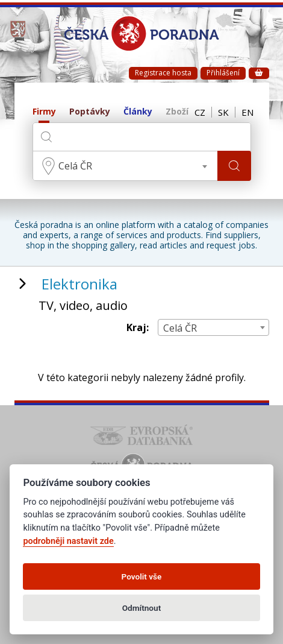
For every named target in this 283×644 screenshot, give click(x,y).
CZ (200, 112)
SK (223, 112)
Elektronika (79, 284)
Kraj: (138, 328)
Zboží (177, 112)
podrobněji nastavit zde (68, 541)
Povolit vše (142, 576)
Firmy (44, 112)
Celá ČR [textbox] (75, 166)
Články (138, 112)
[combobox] (125, 166)
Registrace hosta (163, 73)
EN (247, 112)
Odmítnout (141, 608)
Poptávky (90, 112)
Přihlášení (223, 73)
